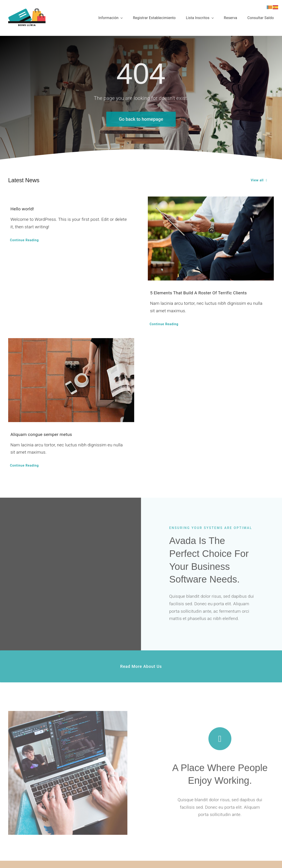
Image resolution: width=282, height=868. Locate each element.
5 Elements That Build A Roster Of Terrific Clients (198, 293)
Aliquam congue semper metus (41, 434)
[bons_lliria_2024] (27, 11)
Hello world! (22, 209)
